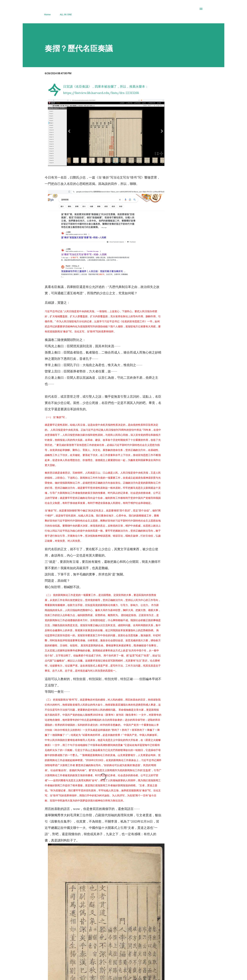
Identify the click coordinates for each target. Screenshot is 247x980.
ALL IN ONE (66, 14)
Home (47, 14)
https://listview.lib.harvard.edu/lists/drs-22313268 (101, 93)
